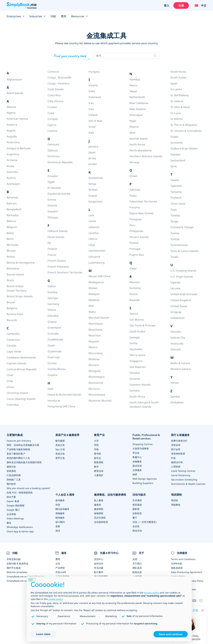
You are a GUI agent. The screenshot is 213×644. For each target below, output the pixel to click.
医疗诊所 (176, 449)
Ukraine (175, 288)
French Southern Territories (65, 272)
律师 (135, 474)
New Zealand (138, 109)
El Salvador (54, 188)
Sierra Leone (137, 355)
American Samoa (17, 119)
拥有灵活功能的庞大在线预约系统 (24, 462)
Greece (52, 322)
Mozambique (97, 395)
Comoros (53, 72)
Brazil (10, 280)
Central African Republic (22, 369)
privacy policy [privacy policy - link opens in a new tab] (152, 593)
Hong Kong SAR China (61, 406)
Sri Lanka (176, 89)
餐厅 (135, 518)
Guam (51, 345)
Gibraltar (53, 316)
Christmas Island (17, 393)
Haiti (51, 389)
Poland (134, 243)
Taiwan (175, 180)
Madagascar (96, 282)
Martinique (96, 324)
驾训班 (175, 500)
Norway (134, 162)
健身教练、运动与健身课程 (110, 495)
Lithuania (94, 257)
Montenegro (97, 377)
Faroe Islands (56, 237)
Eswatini (53, 211)
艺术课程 (137, 500)
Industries (38, 16)
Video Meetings (15, 518)
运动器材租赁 (101, 522)
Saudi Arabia (137, 331)
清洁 (58, 531)
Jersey (92, 158)
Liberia (93, 239)
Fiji (49, 243)
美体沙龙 (60, 454)
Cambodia (13, 334)
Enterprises (16, 16)
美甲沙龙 (60, 458)
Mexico (93, 347)
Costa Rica (54, 95)
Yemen (175, 383)
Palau (133, 196)
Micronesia (96, 353)
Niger (133, 121)
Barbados (13, 215)
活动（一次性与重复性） (145, 522)
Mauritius (95, 335)
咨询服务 (60, 500)
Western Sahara (180, 369)
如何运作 (99, 563)
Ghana (52, 310)
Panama (135, 207)
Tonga (174, 221)
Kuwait (93, 196)
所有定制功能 (14, 559)
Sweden (175, 154)
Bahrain (12, 203)
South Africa (137, 397)
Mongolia (95, 371)
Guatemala (54, 351)
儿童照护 (99, 475)
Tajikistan (176, 186)
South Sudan (178, 77)
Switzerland (178, 160)
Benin (10, 239)
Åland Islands (15, 93)
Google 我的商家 (16, 505)
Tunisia (175, 233)
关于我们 (137, 563)
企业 (58, 563)
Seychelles (136, 349)
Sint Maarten (138, 367)
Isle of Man (96, 121)
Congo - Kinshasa (58, 83)
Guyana (52, 375)
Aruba (10, 166)
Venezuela (177, 344)
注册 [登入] (181, 5)
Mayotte (94, 341)
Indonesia (95, 97)
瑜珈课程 (99, 513)
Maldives (94, 300)
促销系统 (11, 471)
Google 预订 (13, 510)
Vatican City (178, 338)
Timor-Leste (178, 204)
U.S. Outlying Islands (183, 271)
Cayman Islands (17, 363)
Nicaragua (136, 115)
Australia (12, 172)
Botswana (13, 268)
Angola (11, 130)
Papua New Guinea (141, 213)
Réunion (135, 282)
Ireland (93, 115)
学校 (96, 449)
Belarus (11, 221)
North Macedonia (141, 150)
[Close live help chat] (203, 610)
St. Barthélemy (180, 95)
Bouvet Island (15, 274)
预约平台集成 (14, 568)
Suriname (176, 143)
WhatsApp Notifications (20, 527)
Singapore (136, 361)
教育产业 (99, 435)
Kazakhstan (96, 178)
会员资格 (11, 514)
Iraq (91, 109)
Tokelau (175, 215)
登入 (167, 5)
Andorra (12, 125)
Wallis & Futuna (180, 363)
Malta (92, 312)
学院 (96, 445)
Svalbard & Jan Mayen (184, 148)
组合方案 (11, 497)
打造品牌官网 (14, 475)
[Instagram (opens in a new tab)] (203, 601)
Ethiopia (53, 217)
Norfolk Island (138, 139)
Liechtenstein (97, 251)
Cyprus (52, 125)
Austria (11, 178)
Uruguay (176, 312)
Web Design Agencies (145, 479)
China (10, 387)
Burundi (12, 320)
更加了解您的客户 (16, 454)
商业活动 (137, 531)
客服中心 (137, 457)
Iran (91, 103)
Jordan (93, 164)
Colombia (13, 405)
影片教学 (99, 572)
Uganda (175, 282)
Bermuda (12, 245)
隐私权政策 (177, 568)
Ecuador (53, 176)
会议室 (136, 526)
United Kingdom (181, 300)
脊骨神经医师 (178, 454)
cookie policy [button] (55, 599)
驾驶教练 (176, 505)
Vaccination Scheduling (184, 480)
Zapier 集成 (13, 501)
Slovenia (135, 379)
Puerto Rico (137, 255)
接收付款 (11, 467)
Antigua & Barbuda (19, 148)
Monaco (94, 365)
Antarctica (13, 142)
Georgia (53, 298)
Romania (135, 288)
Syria (173, 166)
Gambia (53, 292)
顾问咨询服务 (62, 509)
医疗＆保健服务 (180, 435)
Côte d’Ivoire (55, 101)
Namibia (135, 79)
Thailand (176, 198)
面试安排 (137, 466)
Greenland (54, 328)
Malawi (93, 288)
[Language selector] (199, 5)
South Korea (178, 72)
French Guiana (57, 261)
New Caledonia (139, 103)
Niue (132, 133)
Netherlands (137, 97)
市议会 (136, 453)
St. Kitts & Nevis (180, 107)
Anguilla (12, 136)
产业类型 (60, 568)
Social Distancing (181, 475)
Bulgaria (12, 308)
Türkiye (175, 239)
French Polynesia (58, 267)
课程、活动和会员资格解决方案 (23, 445)
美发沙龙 (60, 445)
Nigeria (134, 127)
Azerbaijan (13, 184)
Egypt (51, 182)
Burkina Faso (15, 314)
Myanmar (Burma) (100, 401)
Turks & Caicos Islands (184, 251)
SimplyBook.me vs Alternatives (24, 581)
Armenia (12, 160)
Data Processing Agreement (187, 572)
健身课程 (99, 509)
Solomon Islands (140, 385)
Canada (11, 346)
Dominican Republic (60, 162)
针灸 (173, 458)
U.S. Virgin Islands (182, 277)
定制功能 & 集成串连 (17, 563)
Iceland (93, 85)
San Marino (137, 320)
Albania (11, 107)
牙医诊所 (176, 445)
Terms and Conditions (183, 559)
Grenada (53, 334)
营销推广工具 (14, 480)
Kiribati (93, 190)
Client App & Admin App (20, 531)
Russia (134, 294)
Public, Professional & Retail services (146, 437)
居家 (58, 526)
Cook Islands (56, 89)
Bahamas (12, 197)
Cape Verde (14, 351)
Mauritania (95, 330)
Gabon (52, 286)
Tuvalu (174, 257)
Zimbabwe (177, 402)
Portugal (135, 249)
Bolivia (11, 257)
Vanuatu (176, 332)
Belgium (12, 227)
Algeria (11, 113)
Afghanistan (14, 79)
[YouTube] (196, 601)
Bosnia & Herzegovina (21, 263)
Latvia (92, 221)
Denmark (53, 144)
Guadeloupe (55, 339)
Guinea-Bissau (57, 369)
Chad (10, 375)
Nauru (133, 85)
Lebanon (94, 227)
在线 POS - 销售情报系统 (20, 493)
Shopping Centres (143, 444)
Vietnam (176, 349)
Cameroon (13, 340)
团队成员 (137, 568)
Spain (174, 83)
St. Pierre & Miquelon (184, 125)
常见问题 (99, 568)
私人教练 (99, 500)
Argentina (13, 154)
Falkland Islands (58, 231)
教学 (96, 467)
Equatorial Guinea (59, 194)
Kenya (92, 184)
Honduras (54, 401)
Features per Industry (19, 441)
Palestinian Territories (143, 201)
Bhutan (11, 251)
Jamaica (93, 146)
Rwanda (135, 300)
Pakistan (135, 190)
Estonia (52, 205)
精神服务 (60, 518)
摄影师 (136, 509)
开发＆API (61, 572)
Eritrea (52, 200)
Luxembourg (97, 263)
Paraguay (135, 219)
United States (179, 306)
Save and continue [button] (171, 634)
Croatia (52, 107)
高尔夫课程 (100, 518)
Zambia (175, 397)
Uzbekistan (177, 318)
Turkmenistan (179, 245)
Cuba (51, 113)
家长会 (98, 458)
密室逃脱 (137, 505)
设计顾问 (60, 522)
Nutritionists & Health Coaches (188, 484)
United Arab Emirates (184, 294)
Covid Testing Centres (183, 471)
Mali (91, 306)
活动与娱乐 (139, 495)
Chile (10, 381)
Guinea (52, 363)
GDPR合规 (176, 563)
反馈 (135, 559)
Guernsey (54, 357)
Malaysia (94, 294)
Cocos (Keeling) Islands (21, 399)
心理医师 (176, 467)
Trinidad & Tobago (182, 227)
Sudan (174, 137)
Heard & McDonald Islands (64, 395)
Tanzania (176, 192)
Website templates (17, 572)
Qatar (133, 268)
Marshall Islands (99, 318)
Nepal (133, 91)
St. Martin (177, 119)
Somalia (134, 391)
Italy (91, 133)
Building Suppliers (143, 483)
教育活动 (99, 471)
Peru (132, 225)
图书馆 (98, 454)
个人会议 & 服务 (65, 495)
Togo (174, 210)
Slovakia (135, 373)
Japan (92, 152)
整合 (9, 523)
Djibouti (53, 150)
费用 (64, 16)
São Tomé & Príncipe (142, 325)
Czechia (52, 131)
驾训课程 (176, 495)
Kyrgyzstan (96, 201)
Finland (52, 249)
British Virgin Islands (20, 296)
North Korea (137, 144)
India (92, 91)
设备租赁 (137, 513)
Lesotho (94, 233)
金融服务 (137, 461)
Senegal (134, 337)
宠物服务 (60, 513)
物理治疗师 (177, 462)
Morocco (94, 389)
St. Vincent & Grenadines (186, 131)
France (52, 255)
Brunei (11, 302)
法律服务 (137, 470)
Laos (91, 215)
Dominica (54, 156)
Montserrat (96, 383)
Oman (133, 176)
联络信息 (137, 572)
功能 (53, 16)
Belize (10, 233)
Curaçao (53, 119)
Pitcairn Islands (139, 237)
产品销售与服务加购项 (18, 449)
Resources (79, 16)
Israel (92, 127)
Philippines (136, 231)
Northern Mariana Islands (146, 156)
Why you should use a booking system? (28, 488)
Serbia (133, 343)
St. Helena (177, 101)
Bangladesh (14, 209)
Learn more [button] (43, 634)
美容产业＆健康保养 (67, 435)
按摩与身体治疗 (179, 441)
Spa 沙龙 (60, 449)
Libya (92, 245)
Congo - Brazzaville (59, 77)
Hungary (94, 72)
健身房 (98, 505)
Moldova (94, 359)
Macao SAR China (99, 276)
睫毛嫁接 (60, 441)
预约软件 (11, 484)
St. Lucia (176, 113)
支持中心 (99, 559)
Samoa (134, 314)
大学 (96, 441)
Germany (53, 304)
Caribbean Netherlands (21, 357)
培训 (58, 505)
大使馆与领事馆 (141, 448)
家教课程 (99, 462)
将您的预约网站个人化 (18, 458)
